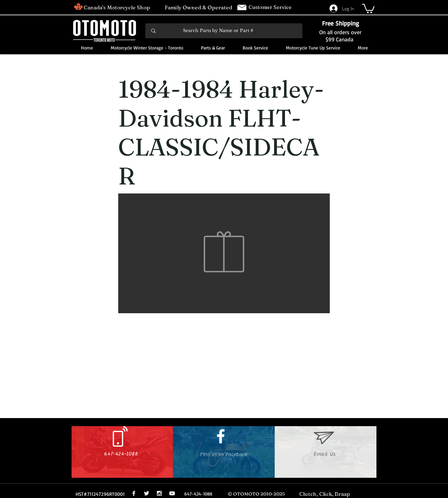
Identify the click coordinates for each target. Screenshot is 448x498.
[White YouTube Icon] (172, 493)
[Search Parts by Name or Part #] (224, 31)
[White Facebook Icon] (221, 436)
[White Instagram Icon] (159, 493)
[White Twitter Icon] (147, 493)
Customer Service (271, 7)
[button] (368, 8)
